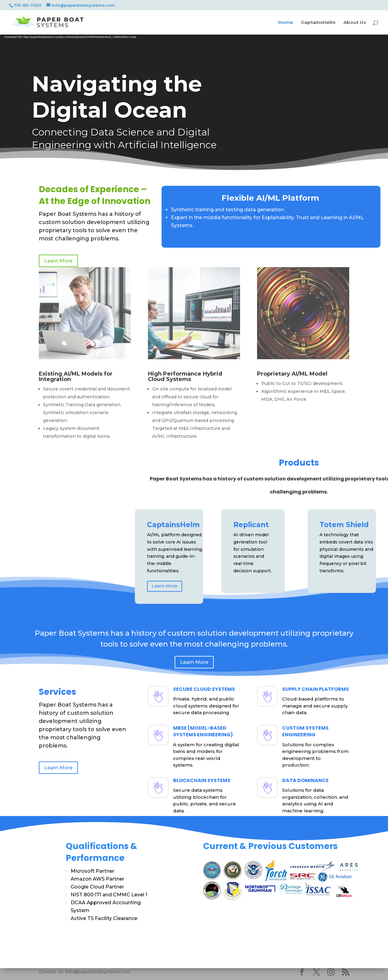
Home (286, 23)
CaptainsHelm (318, 23)
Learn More (165, 586)
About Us (355, 23)
